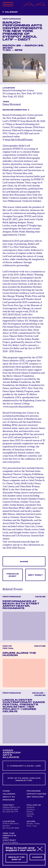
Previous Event (13, 575)
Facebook (31, 810)
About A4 (9, 797)
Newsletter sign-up (16, 858)
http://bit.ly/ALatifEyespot (19, 140)
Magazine (9, 800)
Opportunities (36, 794)
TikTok (30, 816)
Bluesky (30, 812)
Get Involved (35, 797)
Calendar (11, 12)
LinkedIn (30, 814)
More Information (15, 110)
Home (6, 791)
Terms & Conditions (10, 843)
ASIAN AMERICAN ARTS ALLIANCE (12, 754)
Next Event (35, 575)
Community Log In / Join (24, 766)
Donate (37, 857)
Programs (34, 791)
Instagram (31, 807)
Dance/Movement (12, 104)
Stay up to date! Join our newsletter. (24, 779)
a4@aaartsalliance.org (11, 807)
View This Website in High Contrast (9, 837)
